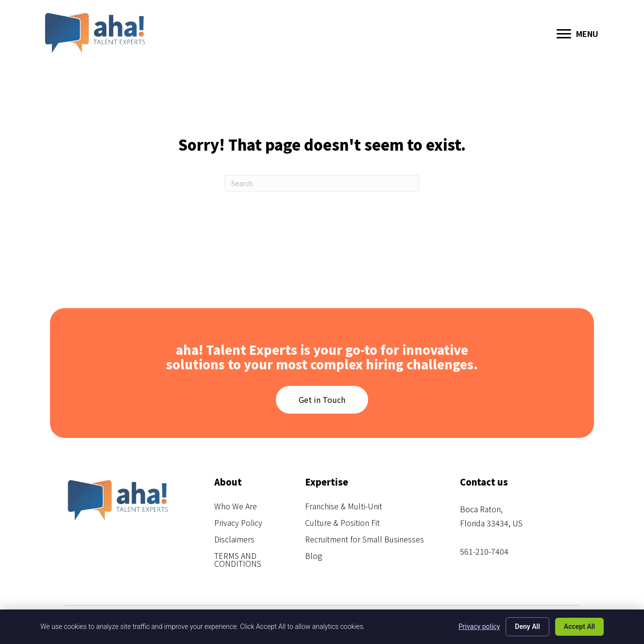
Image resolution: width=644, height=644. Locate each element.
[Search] (322, 183)
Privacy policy (479, 627)
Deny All (527, 627)
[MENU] (577, 34)
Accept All (579, 627)
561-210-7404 (484, 551)
